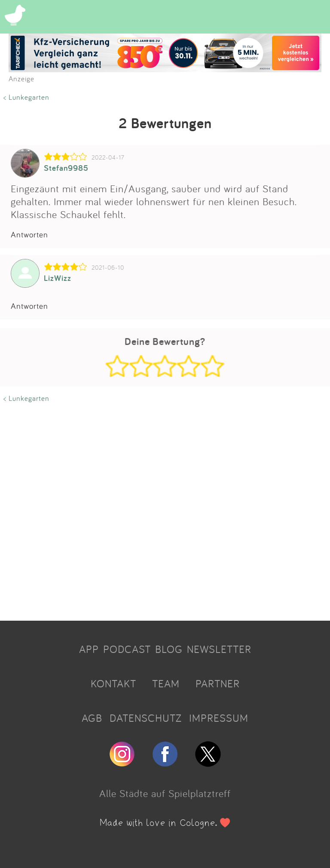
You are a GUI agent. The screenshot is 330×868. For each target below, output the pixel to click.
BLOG (169, 649)
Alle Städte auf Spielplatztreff (165, 793)
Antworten (29, 234)
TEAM (166, 683)
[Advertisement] (165, 509)
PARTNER (218, 683)
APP (89, 649)
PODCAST (127, 649)
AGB (92, 718)
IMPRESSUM (219, 718)
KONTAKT (113, 683)
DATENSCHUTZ (146, 718)
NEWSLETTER (219, 649)
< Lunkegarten (26, 97)
